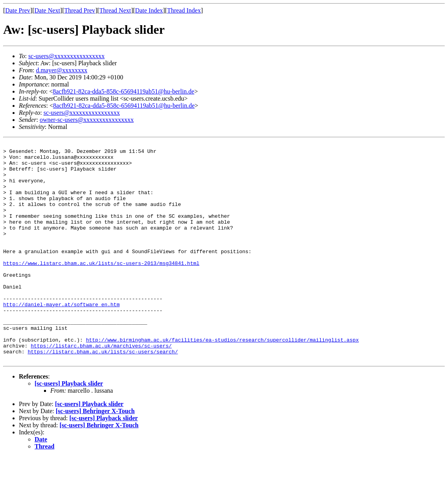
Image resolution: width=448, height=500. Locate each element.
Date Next (47, 10)
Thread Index (184, 10)
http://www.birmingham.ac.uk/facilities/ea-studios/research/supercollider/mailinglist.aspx (222, 380)
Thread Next (115, 10)
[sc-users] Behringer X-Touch (95, 455)
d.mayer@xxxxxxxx (62, 70)
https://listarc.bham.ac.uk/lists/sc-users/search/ (103, 394)
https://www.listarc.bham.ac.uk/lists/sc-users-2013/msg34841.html (101, 288)
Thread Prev (80, 10)
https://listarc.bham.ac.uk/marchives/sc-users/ (101, 387)
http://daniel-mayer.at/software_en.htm (61, 337)
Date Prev (18, 10)
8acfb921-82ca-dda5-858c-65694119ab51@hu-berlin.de (123, 91)
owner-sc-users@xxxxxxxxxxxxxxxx (87, 120)
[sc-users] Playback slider (69, 427)
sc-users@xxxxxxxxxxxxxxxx (66, 56)
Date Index (149, 10)
